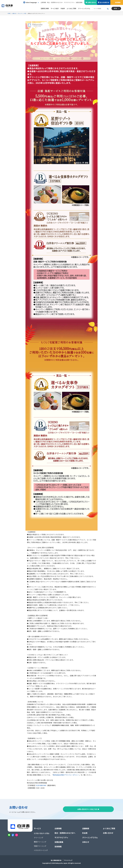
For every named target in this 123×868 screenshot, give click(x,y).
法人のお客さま (105, 2)
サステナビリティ (69, 2)
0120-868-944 (41, 785)
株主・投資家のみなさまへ (55, 2)
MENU (116, 9)
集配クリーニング (40, 842)
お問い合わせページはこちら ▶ (88, 809)
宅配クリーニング (40, 846)
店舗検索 (86, 828)
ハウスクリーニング (41, 850)
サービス (37, 828)
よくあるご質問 (109, 828)
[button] (31, 2)
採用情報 (118, 2)
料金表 (85, 833)
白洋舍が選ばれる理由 (42, 833)
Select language (30, 2)
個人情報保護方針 (56, 860)
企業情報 (43, 2)
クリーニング (39, 838)
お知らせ (86, 842)
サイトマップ (68, 860)
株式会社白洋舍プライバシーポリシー (66, 775)
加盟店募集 (79, 2)
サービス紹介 (55, 8)
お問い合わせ (92, 2)
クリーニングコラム (90, 837)
